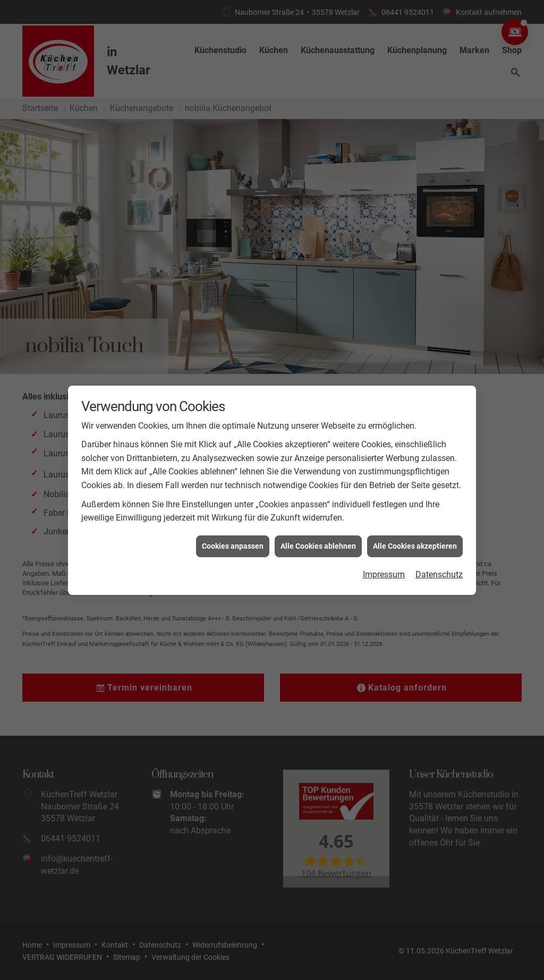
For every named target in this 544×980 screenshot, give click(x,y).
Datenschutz (439, 558)
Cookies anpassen (233, 530)
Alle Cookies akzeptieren (415, 530)
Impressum (384, 558)
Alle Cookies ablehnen (318, 530)
